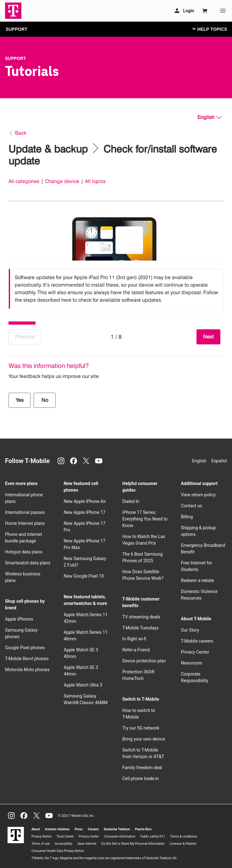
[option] (116, 289)
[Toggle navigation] (208, 29)
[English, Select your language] (210, 117)
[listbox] (116, 289)
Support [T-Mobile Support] (16, 58)
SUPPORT (17, 29)
